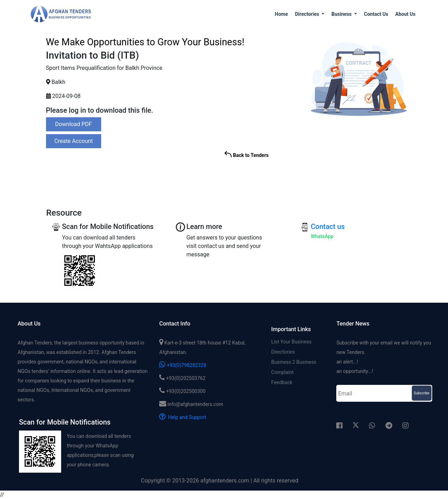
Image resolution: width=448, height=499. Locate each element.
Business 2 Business (294, 362)
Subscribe (422, 393)
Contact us (376, 14)
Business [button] (342, 14)
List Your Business (291, 342)
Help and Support (183, 417)
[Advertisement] (358, 176)
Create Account (74, 141)
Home (281, 14)
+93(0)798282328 (183, 365)
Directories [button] (307, 14)
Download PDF (74, 124)
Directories (283, 352)
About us (405, 14)
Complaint (283, 372)
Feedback (282, 382)
